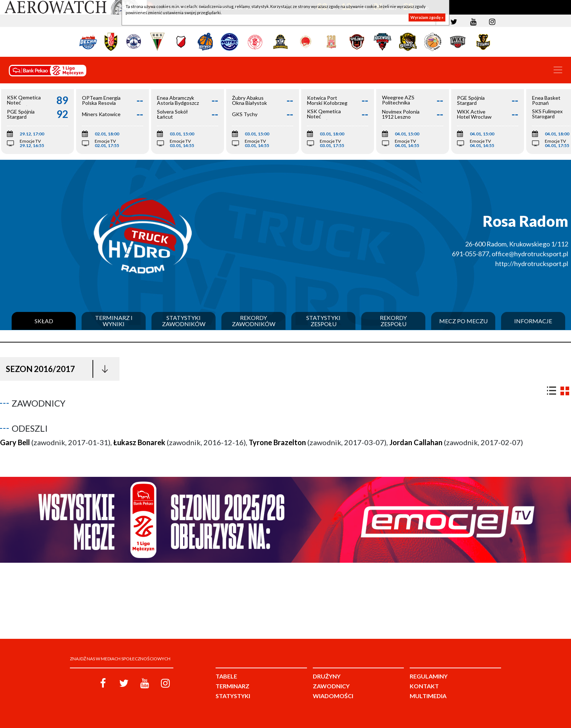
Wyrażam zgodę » (427, 17)
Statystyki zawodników (184, 321)
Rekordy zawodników (254, 321)
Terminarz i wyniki (114, 321)
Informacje (533, 321)
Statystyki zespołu (323, 321)
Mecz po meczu (463, 321)
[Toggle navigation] (558, 70)
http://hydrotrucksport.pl (532, 264)
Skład (44, 321)
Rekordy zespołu (393, 321)
